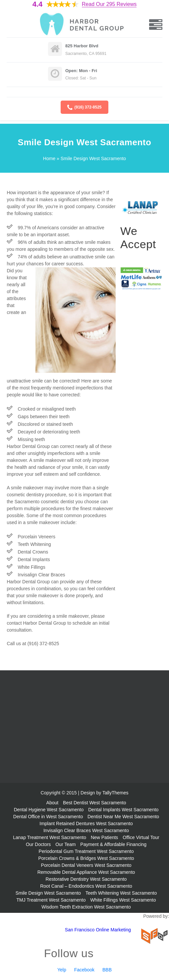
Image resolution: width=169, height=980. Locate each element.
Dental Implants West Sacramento (123, 810)
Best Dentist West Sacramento (94, 803)
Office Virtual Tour (141, 837)
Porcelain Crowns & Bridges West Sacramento (86, 858)
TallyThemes (115, 793)
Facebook (84, 970)
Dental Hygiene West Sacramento (49, 810)
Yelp (62, 970)
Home (49, 158)
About (53, 803)
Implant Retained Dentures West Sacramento (86, 824)
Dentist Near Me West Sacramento (123, 817)
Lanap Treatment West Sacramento (50, 837)
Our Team (65, 844)
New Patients (104, 837)
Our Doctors (38, 844)
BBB (107, 970)
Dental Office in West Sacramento (48, 817)
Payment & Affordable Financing (113, 844)
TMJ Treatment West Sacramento (51, 900)
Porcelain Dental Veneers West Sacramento (86, 865)
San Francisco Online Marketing (98, 930)
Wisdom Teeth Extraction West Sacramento (86, 907)
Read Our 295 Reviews (109, 4)
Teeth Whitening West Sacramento (121, 893)
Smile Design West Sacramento (48, 893)
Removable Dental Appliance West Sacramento (86, 872)
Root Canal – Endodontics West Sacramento (86, 886)
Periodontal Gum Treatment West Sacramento (86, 851)
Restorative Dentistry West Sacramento (86, 879)
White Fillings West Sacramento (123, 900)
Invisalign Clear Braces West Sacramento (86, 830)
